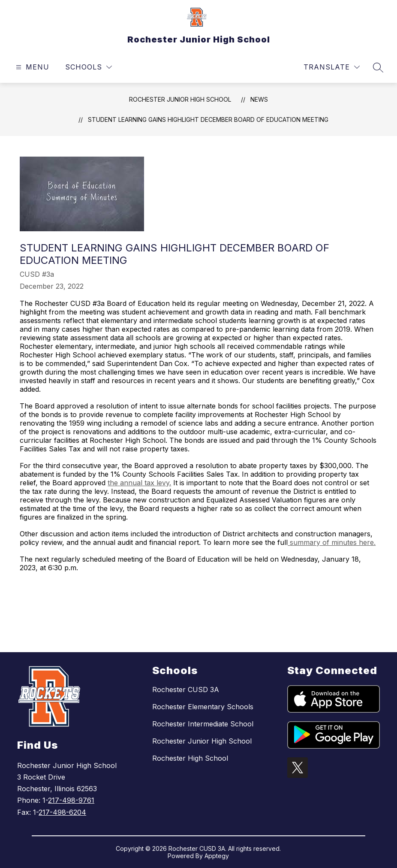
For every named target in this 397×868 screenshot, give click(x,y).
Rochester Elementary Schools (203, 707)
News (259, 99)
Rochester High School (190, 758)
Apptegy (217, 856)
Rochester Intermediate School (203, 724)
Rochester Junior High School (180, 99)
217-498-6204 (62, 812)
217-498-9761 (71, 800)
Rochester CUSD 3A (186, 690)
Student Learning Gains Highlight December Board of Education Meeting (208, 119)
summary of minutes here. (332, 542)
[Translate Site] (332, 67)
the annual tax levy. (139, 483)
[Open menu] (32, 67)
